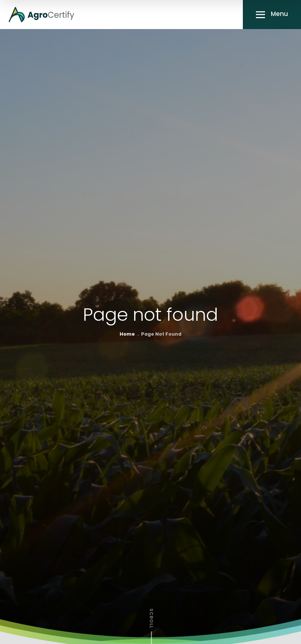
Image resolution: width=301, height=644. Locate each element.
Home (127, 335)
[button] (272, 15)
